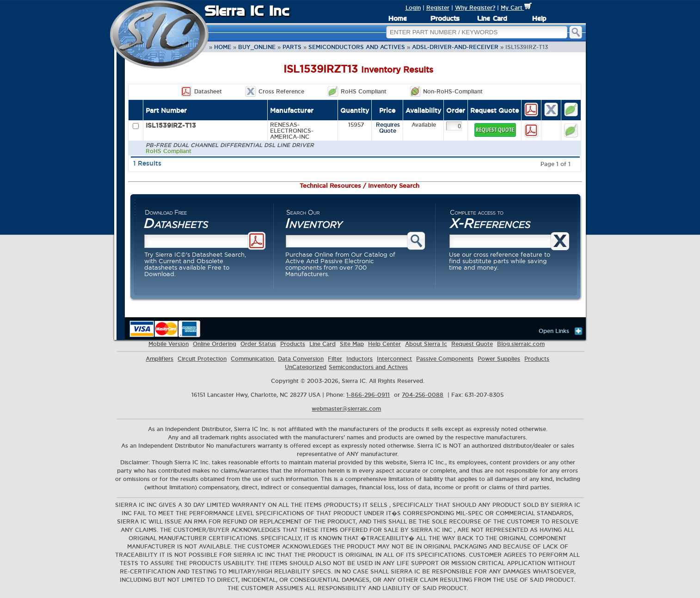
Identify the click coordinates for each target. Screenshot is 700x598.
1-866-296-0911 (368, 395)
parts (292, 47)
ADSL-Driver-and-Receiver (455, 47)
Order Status (258, 344)
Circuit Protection (202, 359)
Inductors (359, 359)
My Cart (516, 8)
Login (413, 8)
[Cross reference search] (501, 241)
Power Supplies (499, 359)
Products (445, 18)
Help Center (384, 344)
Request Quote (472, 344)
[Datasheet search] (197, 241)
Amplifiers (160, 359)
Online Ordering (215, 344)
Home (398, 18)
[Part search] (347, 241)
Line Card (492, 18)
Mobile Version (169, 344)
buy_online (257, 47)
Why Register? (475, 8)
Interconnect (394, 359)
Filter (335, 359)
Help (539, 18)
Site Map (352, 344)
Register (438, 8)
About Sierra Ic (426, 344)
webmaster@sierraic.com (346, 409)
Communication (253, 359)
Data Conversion (301, 359)
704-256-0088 (423, 395)
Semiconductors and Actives (357, 47)
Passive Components (445, 359)
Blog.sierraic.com (521, 344)
